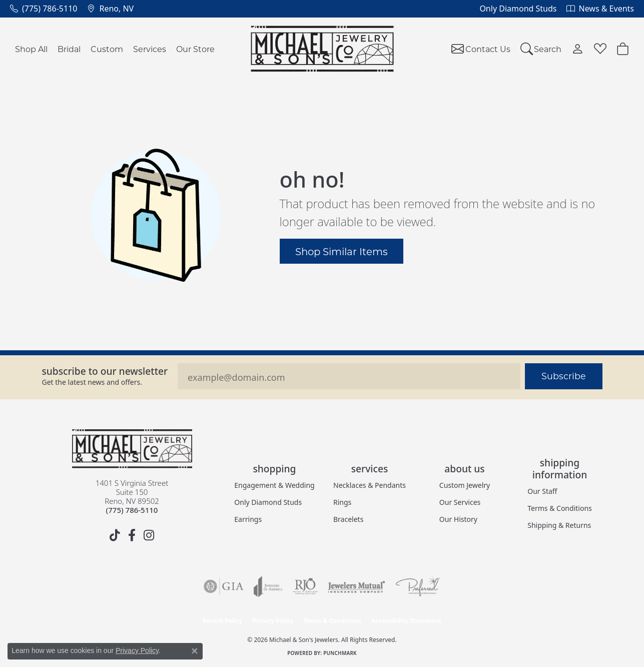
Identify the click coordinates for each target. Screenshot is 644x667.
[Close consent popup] (195, 651)
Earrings (248, 519)
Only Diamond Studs (268, 502)
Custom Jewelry (465, 485)
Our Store (195, 49)
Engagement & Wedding (274, 485)
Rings (342, 502)
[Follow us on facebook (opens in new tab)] (132, 535)
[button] (541, 49)
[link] (44, 9)
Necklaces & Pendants (370, 485)
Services (150, 49)
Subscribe (564, 376)
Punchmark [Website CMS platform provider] (340, 653)
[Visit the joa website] (268, 586)
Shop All (31, 49)
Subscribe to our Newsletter (105, 371)
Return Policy (223, 621)
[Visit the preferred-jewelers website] (418, 586)
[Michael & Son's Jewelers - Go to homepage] (132, 449)
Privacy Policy (273, 621)
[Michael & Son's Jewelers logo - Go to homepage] (322, 49)
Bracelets (348, 519)
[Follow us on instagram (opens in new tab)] (149, 535)
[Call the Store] (132, 510)
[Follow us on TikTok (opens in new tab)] (115, 535)
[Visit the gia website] (224, 586)
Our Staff (542, 491)
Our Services (460, 502)
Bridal (69, 49)
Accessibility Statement (406, 621)
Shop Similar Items (342, 251)
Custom (107, 49)
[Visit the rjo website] (305, 586)
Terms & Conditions (560, 508)
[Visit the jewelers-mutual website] (357, 586)
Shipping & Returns (559, 525)
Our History (458, 519)
